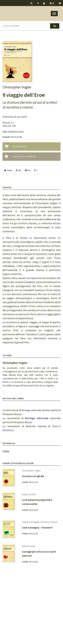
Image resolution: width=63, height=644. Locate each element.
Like (18, 170)
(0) (52, 3)
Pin (28, 170)
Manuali (6, 123)
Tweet (8, 170)
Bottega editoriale (32, 410)
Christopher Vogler (15, 363)
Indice (6, 451)
